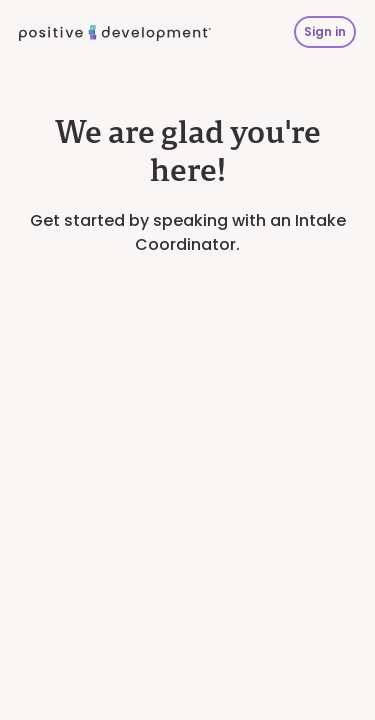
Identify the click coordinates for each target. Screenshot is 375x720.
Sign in (325, 31)
